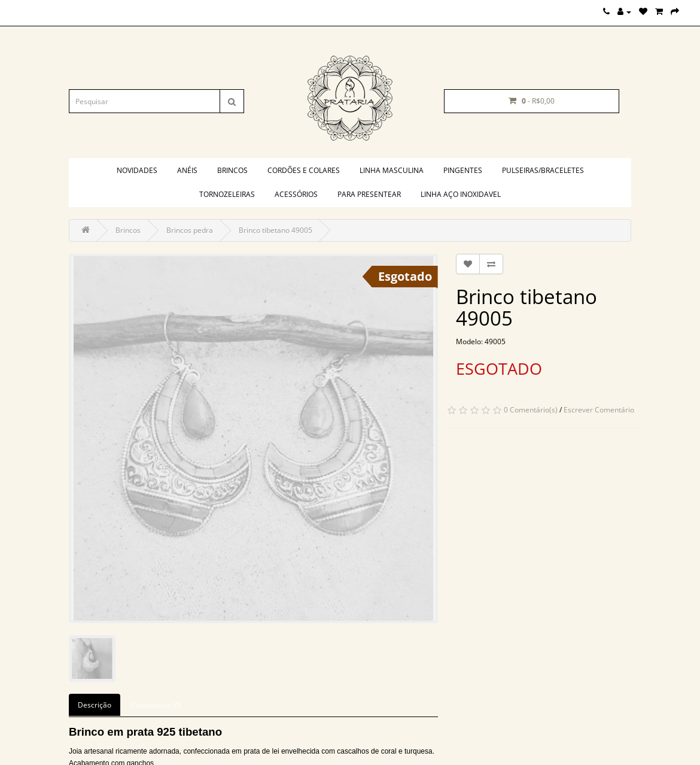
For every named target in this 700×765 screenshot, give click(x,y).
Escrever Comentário (599, 410)
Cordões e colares (304, 170)
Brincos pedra (190, 230)
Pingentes (463, 170)
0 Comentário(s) (531, 410)
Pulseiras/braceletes (543, 170)
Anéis (187, 170)
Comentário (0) (156, 705)
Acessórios (296, 194)
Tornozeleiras (227, 194)
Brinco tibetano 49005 (276, 230)
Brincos (232, 170)
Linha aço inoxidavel (461, 194)
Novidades (137, 170)
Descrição (95, 705)
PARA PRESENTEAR (369, 194)
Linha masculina (392, 170)
